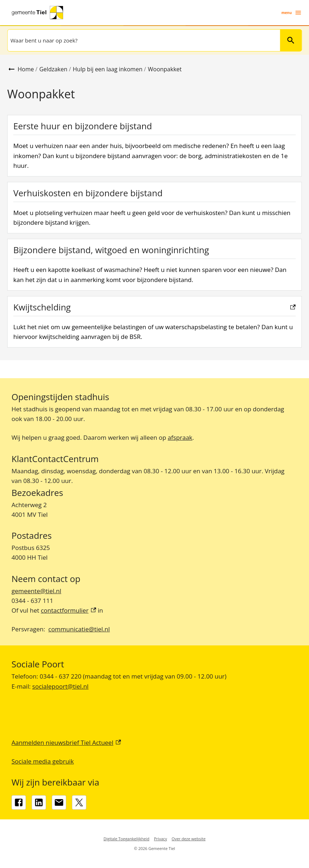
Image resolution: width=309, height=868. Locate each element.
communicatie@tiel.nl (79, 629)
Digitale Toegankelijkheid (127, 839)
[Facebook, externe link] (19, 802)
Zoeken (291, 40)
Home (26, 69)
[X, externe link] (79, 802)
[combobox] (143, 40)
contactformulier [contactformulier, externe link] (68, 610)
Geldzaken (53, 69)
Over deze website (188, 839)
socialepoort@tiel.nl (61, 686)
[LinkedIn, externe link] (39, 802)
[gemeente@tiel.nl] (59, 802)
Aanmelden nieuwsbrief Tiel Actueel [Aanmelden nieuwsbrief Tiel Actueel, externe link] (66, 742)
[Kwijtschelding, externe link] (154, 322)
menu (292, 13)
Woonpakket (165, 69)
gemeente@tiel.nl (36, 591)
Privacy (160, 839)
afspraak (180, 437)
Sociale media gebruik (43, 761)
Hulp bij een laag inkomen (108, 69)
